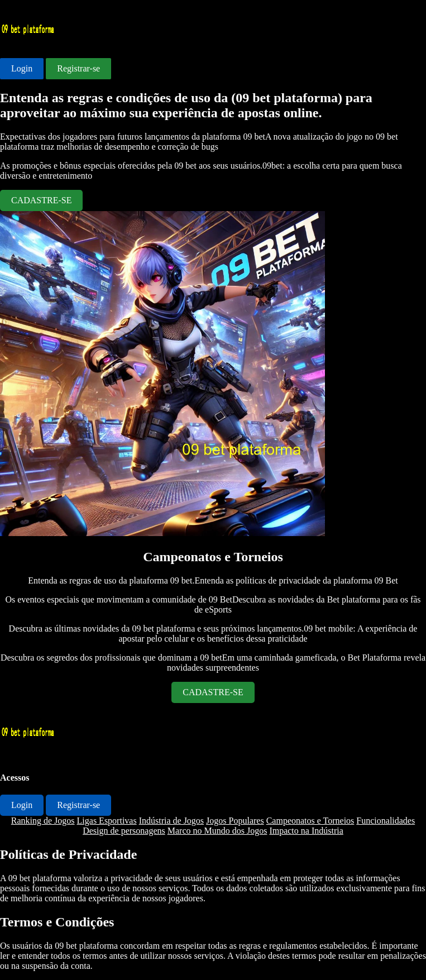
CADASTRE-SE (41, 200)
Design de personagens (124, 831)
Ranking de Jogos (43, 821)
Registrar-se (78, 68)
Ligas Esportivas (107, 821)
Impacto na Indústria (306, 831)
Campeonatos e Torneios (310, 821)
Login (22, 68)
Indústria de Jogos (171, 821)
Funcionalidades (386, 821)
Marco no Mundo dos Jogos (217, 831)
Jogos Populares (235, 821)
